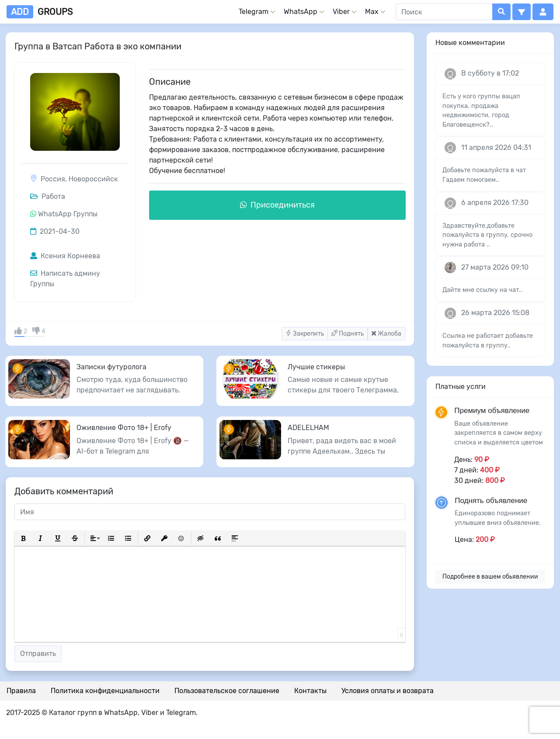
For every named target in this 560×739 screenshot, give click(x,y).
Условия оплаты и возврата (388, 691)
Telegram (254, 12)
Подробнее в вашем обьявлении (490, 577)
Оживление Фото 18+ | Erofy (124, 428)
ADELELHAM (308, 428)
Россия (53, 179)
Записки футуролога (111, 367)
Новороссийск (93, 179)
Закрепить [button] (305, 334)
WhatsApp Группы (68, 214)
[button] (522, 12)
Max (372, 12)
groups (40, 12)
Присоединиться (277, 205)
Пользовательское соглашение (227, 691)
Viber (341, 12)
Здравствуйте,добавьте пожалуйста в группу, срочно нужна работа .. (487, 235)
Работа (48, 196)
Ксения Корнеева (65, 256)
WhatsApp (301, 12)
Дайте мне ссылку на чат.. (482, 290)
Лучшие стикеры (316, 367)
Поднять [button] (348, 334)
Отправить (38, 654)
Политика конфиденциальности (105, 691)
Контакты (310, 691)
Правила (21, 691)
